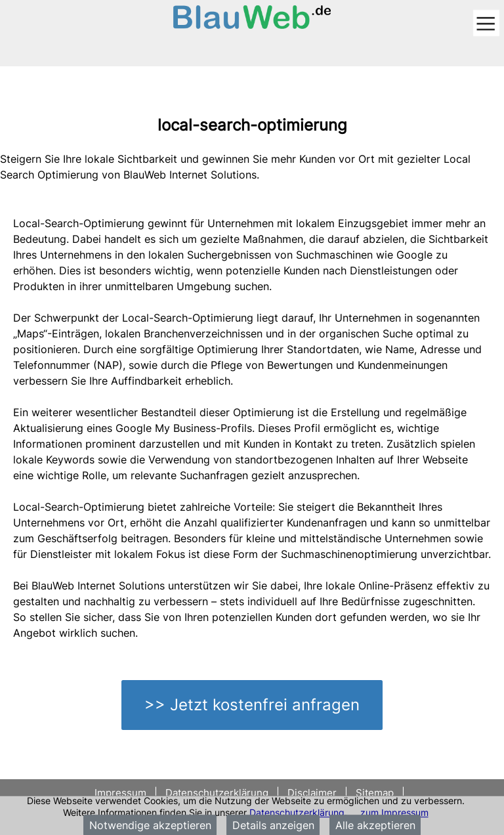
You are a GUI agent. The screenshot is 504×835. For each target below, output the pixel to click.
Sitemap (375, 793)
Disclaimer (312, 793)
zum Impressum (394, 812)
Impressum (122, 793)
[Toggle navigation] (486, 24)
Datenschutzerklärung (297, 812)
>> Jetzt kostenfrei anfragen (252, 705)
